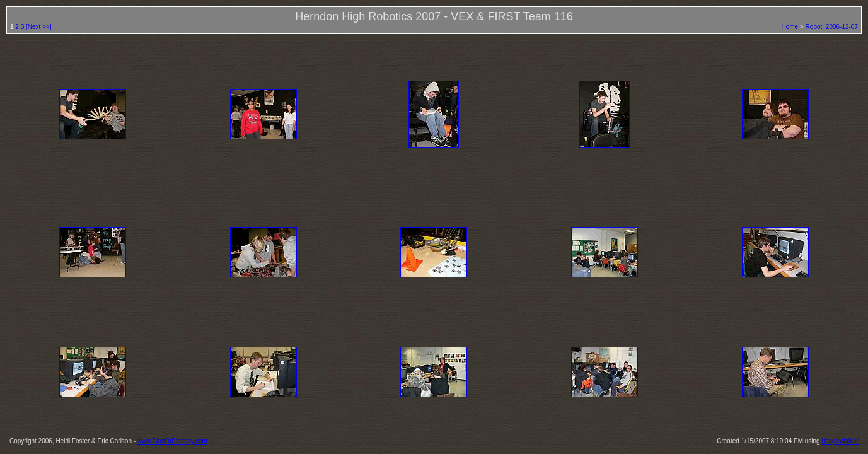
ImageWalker (840, 441)
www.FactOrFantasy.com (172, 441)
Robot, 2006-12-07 (832, 27)
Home (790, 27)
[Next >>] (39, 27)
